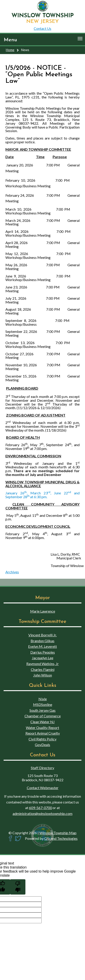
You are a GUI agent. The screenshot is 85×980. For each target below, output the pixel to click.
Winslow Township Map (58, 833)
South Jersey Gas (42, 710)
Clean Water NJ (42, 722)
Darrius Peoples (43, 652)
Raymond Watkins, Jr (42, 664)
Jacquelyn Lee (43, 658)
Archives (12, 572)
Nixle (43, 699)
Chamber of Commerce (43, 716)
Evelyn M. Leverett (42, 646)
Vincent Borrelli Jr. (42, 635)
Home (10, 50)
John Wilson (43, 675)
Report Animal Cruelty (43, 733)
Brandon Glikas (42, 641)
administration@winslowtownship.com (42, 813)
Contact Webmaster (43, 788)
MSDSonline (43, 704)
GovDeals (42, 745)
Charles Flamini (43, 669)
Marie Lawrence (43, 611)
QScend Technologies (61, 838)
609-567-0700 (40, 808)
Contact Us (42, 28)
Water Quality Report (42, 728)
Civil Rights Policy (42, 739)
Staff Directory (42, 768)
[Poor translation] (18, 887)
